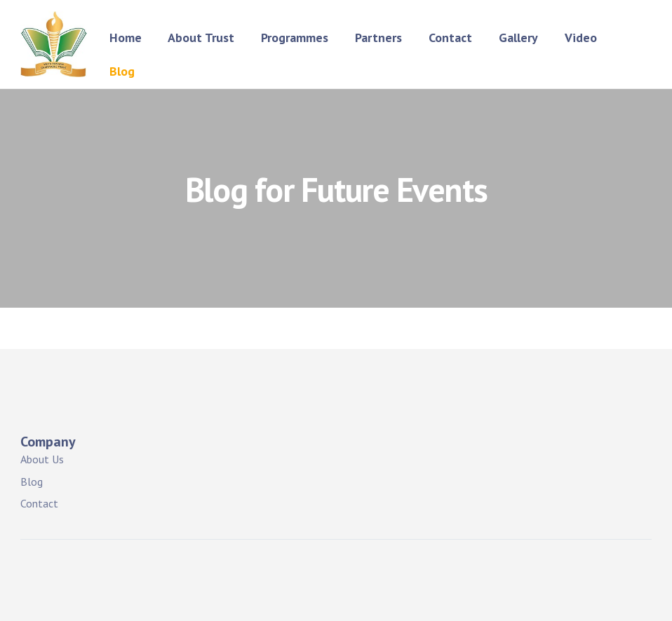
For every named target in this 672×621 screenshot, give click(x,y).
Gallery (518, 37)
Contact (450, 37)
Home (126, 37)
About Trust (201, 37)
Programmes (295, 37)
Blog (122, 71)
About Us (42, 459)
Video (581, 37)
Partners (378, 37)
